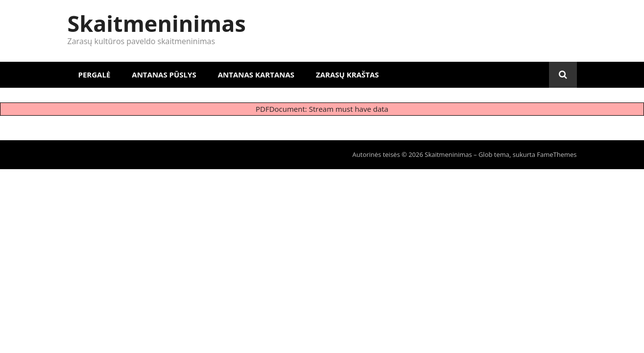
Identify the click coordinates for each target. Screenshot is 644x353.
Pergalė (95, 75)
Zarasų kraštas (347, 75)
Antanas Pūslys (164, 75)
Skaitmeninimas (157, 23)
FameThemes (557, 154)
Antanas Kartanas (256, 75)
